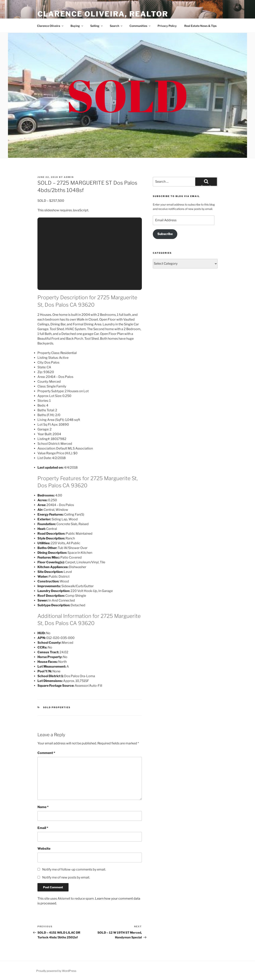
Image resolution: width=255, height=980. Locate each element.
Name (43, 807)
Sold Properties (57, 707)
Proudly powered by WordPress (56, 971)
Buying (77, 26)
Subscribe (165, 234)
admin (69, 177)
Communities (140, 26)
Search (116, 26)
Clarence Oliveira (51, 26)
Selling (97, 26)
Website (44, 849)
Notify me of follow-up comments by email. (74, 869)
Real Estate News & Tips (200, 26)
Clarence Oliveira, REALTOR (103, 14)
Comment (46, 753)
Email (43, 828)
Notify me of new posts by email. (66, 877)
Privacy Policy (167, 26)
